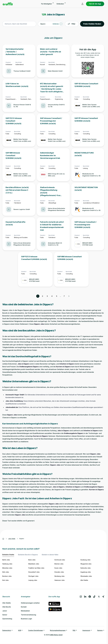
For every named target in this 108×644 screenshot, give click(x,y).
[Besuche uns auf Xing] (103, 597)
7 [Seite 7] (64, 296)
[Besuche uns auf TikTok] (94, 597)
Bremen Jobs (59, 564)
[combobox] (19, 24)
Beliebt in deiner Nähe (50, 555)
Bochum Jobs (7, 576)
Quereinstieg (7, 619)
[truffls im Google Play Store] (55, 609)
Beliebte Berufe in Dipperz (28, 555)
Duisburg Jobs (85, 560)
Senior (5, 615)
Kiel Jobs (5, 580)
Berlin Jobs (6, 560)
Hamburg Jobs (7, 564)
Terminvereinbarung (28, 615)
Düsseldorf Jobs (34, 572)
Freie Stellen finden (92, 24)
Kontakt (24, 607)
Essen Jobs (58, 568)
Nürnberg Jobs (59, 576)
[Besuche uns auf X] (99, 597)
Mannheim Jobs (34, 564)
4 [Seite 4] (52, 296)
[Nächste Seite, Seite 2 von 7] (69, 296)
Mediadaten (25, 611)
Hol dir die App (95, 4)
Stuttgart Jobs (33, 576)
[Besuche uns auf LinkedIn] (85, 597)
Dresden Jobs (59, 572)
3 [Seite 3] (47, 296)
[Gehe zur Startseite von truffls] (8, 4)
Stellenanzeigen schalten (30, 603)
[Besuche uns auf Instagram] (81, 597)
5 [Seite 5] (57, 296)
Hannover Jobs (60, 580)
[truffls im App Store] (55, 604)
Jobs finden (12, 539)
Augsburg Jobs (86, 572)
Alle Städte (84, 580)
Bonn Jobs (32, 560)
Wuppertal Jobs (86, 564)
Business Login (26, 619)
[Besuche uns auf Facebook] (90, 597)
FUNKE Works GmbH (56, 635)
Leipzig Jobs (33, 580)
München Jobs (7, 568)
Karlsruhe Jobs (86, 568)
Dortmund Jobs (60, 560)
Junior (5, 611)
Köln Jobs (6, 572)
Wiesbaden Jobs (86, 576)
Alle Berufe (7, 607)
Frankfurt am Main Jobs (36, 568)
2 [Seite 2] (43, 296)
